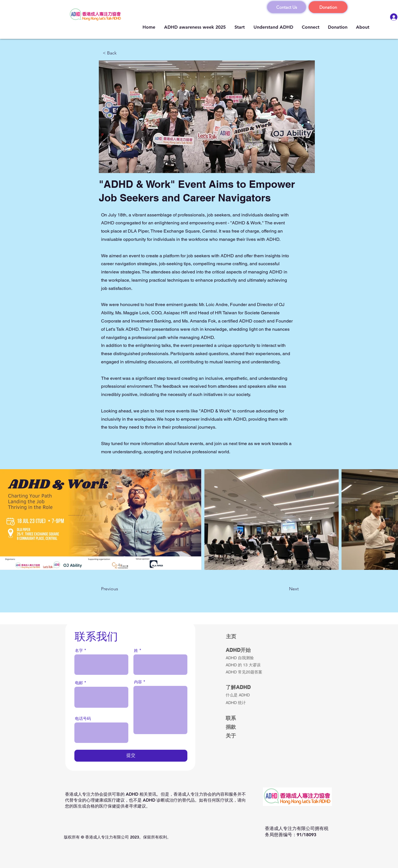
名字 (79, 650)
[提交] (131, 756)
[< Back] (122, 53)
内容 (138, 682)
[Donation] (328, 7)
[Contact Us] (287, 7)
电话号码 (83, 719)
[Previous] (120, 589)
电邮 (79, 683)
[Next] (284, 589)
